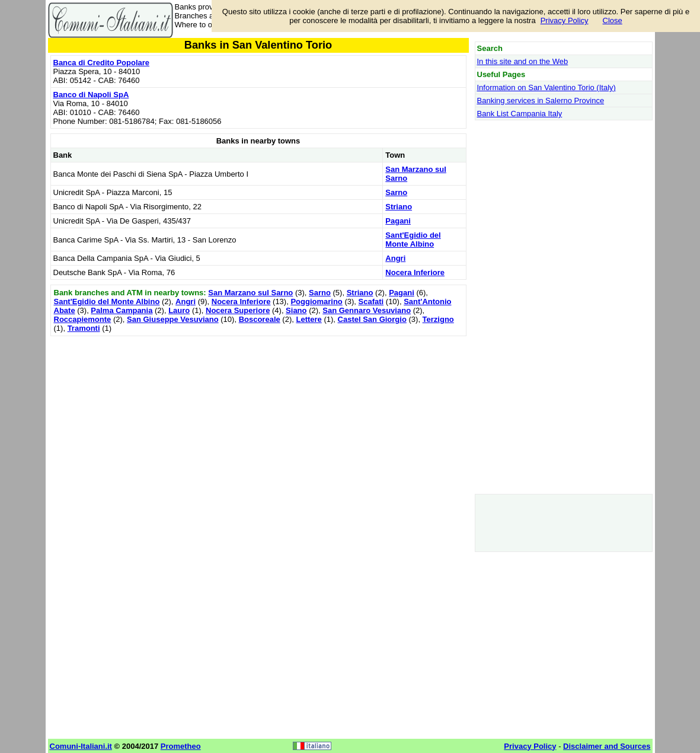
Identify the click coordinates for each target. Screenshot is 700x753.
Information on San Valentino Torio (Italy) (546, 87)
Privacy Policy (565, 20)
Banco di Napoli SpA (91, 95)
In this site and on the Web (523, 61)
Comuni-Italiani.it (81, 746)
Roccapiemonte (83, 319)
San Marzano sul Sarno (250, 293)
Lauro (179, 310)
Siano (296, 310)
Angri (395, 258)
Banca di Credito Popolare (102, 63)
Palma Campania (122, 310)
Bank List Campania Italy (520, 114)
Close (613, 20)
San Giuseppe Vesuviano (173, 319)
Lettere (309, 319)
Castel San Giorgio (372, 319)
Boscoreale (260, 319)
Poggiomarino (316, 301)
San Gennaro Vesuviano (367, 310)
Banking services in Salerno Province (541, 100)
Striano (399, 207)
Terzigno (438, 319)
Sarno (396, 192)
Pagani (398, 221)
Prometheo (181, 746)
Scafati (371, 301)
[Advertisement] (258, 422)
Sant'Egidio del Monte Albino (413, 240)
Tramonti (84, 328)
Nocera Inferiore (415, 272)
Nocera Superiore (238, 310)
